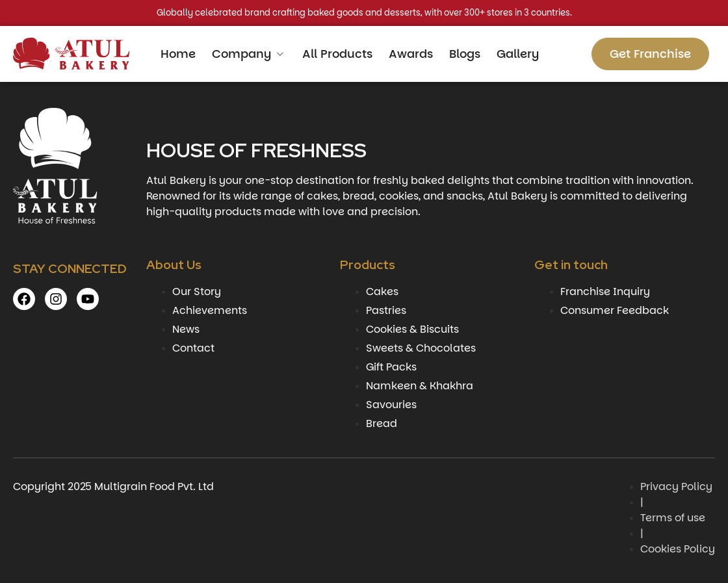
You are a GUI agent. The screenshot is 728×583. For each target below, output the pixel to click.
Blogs (465, 54)
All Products (337, 54)
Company (249, 54)
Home (178, 54)
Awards (411, 54)
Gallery (518, 54)
